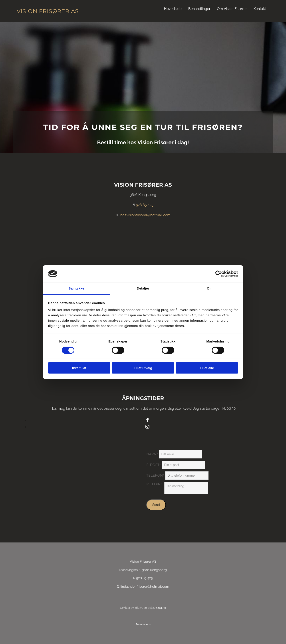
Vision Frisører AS (48, 11)
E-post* (154, 465)
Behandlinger (199, 9)
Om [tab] (210, 288)
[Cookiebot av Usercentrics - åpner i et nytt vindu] (219, 274)
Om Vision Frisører (232, 9)
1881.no (161, 608)
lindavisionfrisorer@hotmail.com (145, 215)
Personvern (143, 624)
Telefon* (155, 475)
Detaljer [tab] (143, 288)
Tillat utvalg (143, 368)
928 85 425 (144, 205)
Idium (138, 608)
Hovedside (173, 9)
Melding (155, 484)
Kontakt (260, 9)
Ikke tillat (79, 368)
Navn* (152, 454)
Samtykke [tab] (76, 288)
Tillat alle (207, 368)
